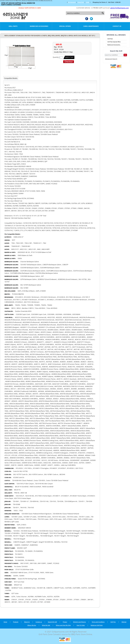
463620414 (32, 342)
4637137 (43, 349)
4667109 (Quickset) (32, 450)
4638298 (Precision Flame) (13, 369)
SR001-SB (24, 493)
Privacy (65, 622)
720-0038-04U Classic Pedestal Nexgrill (52, 531)
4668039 (56, 450)
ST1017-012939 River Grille (24, 570)
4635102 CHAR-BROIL (47, 337)
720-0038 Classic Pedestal (29, 531)
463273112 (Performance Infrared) (16, 330)
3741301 (28, 600)
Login (88, 2)
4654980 (74, 389)
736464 (50, 305)
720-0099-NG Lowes (44, 517)
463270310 (60, 327)
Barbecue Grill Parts (97, 625)
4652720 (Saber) (44, 389)
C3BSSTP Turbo (59, 588)
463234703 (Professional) (67, 322)
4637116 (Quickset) (79, 347)
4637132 (30, 349)
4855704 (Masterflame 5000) (67, 455)
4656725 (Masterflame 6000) (39, 404)
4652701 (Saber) (31, 389)
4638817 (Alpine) (42, 372)
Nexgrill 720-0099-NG (46, 542)
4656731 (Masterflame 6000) (34, 406)
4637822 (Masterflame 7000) (84, 354)
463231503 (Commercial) (46, 320)
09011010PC (25, 563)
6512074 (33, 602)
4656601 (42, 399)
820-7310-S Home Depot (22, 498)
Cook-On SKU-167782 (21, 471)
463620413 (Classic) (20, 342)
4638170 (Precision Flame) (13, 367)
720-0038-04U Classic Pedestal (22, 480)
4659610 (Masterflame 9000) (20, 438)
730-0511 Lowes (19, 519)
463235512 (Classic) (84, 322)
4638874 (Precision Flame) (32, 376)
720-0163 (53, 501)
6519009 (47, 602)
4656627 (7, 401)
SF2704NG (41, 579)
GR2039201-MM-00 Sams (19, 573)
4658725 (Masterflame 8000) (80, 431)
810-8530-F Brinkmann (80, 300)
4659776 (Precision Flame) (54, 445)
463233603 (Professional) (31, 322)
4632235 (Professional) (70, 317)
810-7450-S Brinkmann (74, 297)
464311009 (47, 384)
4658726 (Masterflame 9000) (14, 433)
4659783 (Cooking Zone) (18, 448)
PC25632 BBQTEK (18, 294)
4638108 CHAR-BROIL (26, 364)
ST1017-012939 (34, 573)
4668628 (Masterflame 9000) (70, 450)
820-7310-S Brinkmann (32, 302)
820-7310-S (79, 468)
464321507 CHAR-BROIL (78, 384)
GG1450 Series (53, 460)
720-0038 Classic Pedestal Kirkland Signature (36, 514)
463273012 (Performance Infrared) (77, 327)
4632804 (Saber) (89, 330)
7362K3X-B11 (16, 246)
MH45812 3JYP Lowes (12, 522)
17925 (21, 511)
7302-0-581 (20, 243)
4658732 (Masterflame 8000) (28, 436)
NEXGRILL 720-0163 (61, 542)
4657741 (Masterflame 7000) (28, 423)
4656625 (90, 399)
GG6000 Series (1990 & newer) (32, 463)
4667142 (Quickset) (46, 450)
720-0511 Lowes (84, 517)
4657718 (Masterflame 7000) (49, 416)
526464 (22, 576)
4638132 (90, 364)
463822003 (80, 367)
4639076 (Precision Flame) (47, 379)
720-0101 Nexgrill (27, 533)
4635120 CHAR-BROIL (79, 337)
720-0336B (8, 536)
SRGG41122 (18, 585)
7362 (44, 243)
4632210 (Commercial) (22, 317)
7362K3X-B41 (26, 246)
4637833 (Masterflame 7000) (14, 359)
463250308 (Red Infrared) (47, 325)
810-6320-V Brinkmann (48, 297)
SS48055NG (34, 545)
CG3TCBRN (76, 588)
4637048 (48, 347)
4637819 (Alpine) (56, 354)
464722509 (58, 386)
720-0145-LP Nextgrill (56, 533)
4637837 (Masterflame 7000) (55, 359)
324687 (50, 563)
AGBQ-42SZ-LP (18, 237)
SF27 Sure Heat (19, 582)
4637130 (7, 349)
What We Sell (46, 625)
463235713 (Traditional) (12, 325)
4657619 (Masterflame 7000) (19, 411)
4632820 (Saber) (10, 332)
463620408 (9, 342)
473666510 (90, 453)
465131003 (21, 389)
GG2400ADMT (75, 460)
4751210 (7, 455)
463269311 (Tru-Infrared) (47, 327)
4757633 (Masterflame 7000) (28, 455)
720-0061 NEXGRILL (88, 531)
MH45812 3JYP (22, 548)
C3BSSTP (65, 265)
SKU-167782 (83, 279)
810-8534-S (19, 302)
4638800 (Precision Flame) (49, 369)
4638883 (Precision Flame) (76, 376)
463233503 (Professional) (13, 322)
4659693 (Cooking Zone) (50, 441)
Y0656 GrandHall (48, 487)
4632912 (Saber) (46, 332)
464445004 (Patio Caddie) (23, 386)
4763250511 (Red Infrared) (48, 455)
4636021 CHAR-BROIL (37, 340)
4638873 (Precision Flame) (13, 376)
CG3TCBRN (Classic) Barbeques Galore (59, 271)
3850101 (7, 602)
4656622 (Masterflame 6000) (70, 399)
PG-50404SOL (30, 560)
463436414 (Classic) (44, 335)
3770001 (77, 600)
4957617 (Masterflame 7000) (80, 458)
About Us (27, 622)
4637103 (54, 347)
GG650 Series (57, 463)
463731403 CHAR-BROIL (21, 352)
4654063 (53, 389)
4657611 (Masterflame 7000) (28, 408)
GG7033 (82, 463)
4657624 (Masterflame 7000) (60, 411)
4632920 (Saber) (58, 332)
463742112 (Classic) (37, 352)
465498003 (82, 389)
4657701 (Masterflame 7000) (55, 413)
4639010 (20, 379)
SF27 (14, 240)
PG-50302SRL (20, 551)
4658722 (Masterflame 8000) (19, 431)
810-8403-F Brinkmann (63, 300)
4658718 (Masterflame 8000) (49, 428)
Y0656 (20, 258)
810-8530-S (71, 468)
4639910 (68, 381)
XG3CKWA (59, 314)
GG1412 (44, 460)
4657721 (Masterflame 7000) (19, 418)
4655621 (75, 391)
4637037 (7, 347)
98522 (19, 308)
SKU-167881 (24, 288)
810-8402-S (51, 300)
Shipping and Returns (79, 622)
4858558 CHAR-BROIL (17, 458)
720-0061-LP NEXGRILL (12, 533)
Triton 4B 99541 (40, 308)
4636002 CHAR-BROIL (21, 340)
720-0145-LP (20, 496)
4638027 (83, 362)
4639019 (34, 379)
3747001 (42, 600)
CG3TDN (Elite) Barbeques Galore (47, 273)
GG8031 (88, 463)
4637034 (58, 344)
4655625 (28, 394)
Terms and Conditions (98, 622)
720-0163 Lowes (72, 517)
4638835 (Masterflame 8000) (81, 374)
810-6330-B (61, 297)
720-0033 (16, 531)
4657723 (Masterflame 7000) (60, 418)
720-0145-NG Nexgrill (72, 533)
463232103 (86, 320)
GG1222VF (28, 460)
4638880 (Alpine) (60, 376)
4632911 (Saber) (34, 332)
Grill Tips (113, 622)
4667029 (90, 448)
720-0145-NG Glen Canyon (44, 484)
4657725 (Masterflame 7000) (80, 418)
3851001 (14, 602)
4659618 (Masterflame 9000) (81, 438)
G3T (42, 276)
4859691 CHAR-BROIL (48, 458)
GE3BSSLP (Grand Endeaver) (47, 279)
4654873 (67, 389)
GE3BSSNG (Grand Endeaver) (68, 279)
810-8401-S (42, 300)
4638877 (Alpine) (48, 376)
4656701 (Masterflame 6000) (28, 401)
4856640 (81, 455)
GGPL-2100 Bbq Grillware (26, 291)
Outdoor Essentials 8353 (23, 311)
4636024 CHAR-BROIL (53, 340)
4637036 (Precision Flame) (83, 344)
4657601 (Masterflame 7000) (75, 406)
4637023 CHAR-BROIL (47, 344)
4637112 (68, 347)
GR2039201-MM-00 (24, 528)
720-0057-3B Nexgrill (73, 531)
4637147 (70, 349)
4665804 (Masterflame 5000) (70, 448)
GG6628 (65, 463)
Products (16, 622)
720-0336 (60, 501)
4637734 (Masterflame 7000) (54, 352)
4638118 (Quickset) (54, 364)
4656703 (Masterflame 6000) (48, 401)
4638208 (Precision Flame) (58, 367)
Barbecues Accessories (39, 26)
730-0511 (16, 508)
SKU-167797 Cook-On (21, 474)
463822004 (89, 367)
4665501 (56, 448)
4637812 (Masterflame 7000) (19, 354)
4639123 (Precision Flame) (86, 379)
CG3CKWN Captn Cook (39, 314)
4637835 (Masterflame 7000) (34, 359)
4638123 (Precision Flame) (71, 364)
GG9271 (50, 465)
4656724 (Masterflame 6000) (19, 404)
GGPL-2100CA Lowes (70, 519)
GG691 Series (73, 463)
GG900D (37, 465)
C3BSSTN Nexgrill (19, 542)
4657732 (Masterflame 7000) (55, 421)
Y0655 (42, 573)
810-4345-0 (19, 297)
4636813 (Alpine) (10, 344)
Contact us (39, 622)
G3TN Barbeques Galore (28, 279)
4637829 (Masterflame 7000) (47, 357)
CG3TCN (84, 588)
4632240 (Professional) (12, 320)
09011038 (33, 563)
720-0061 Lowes (17, 517)
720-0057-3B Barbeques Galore (31, 265)
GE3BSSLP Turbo (17, 588)
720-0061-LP (24, 501)
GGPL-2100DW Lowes (85, 519)
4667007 (83, 448)
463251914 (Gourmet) (82, 325)
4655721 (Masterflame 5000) (39, 396)
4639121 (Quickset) (70, 379)
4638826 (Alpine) (55, 372)
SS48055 (17, 545)
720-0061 (16, 501)
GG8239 (20, 465)
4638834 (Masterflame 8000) (61, 374)
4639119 (59, 379)
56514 (20, 602)
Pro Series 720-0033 (21, 567)
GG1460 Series (64, 460)
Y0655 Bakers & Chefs (25, 255)
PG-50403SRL (20, 560)
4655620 (68, 391)
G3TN (13, 597)
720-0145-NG (30, 496)
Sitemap (124, 622)
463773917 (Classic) (72, 352)
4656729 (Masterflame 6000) (80, 404)
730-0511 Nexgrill (60, 536)
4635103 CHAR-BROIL (63, 337)
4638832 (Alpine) (45, 374)
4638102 (90, 362)
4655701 (35, 394)
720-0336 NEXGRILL (87, 533)
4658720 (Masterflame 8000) (69, 428)
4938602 (67, 458)
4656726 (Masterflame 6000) (60, 404)
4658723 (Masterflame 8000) (39, 431)
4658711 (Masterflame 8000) (71, 426)
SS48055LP (25, 545)
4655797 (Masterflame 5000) (80, 396)
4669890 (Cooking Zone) (44, 453)
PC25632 (56, 563)
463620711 (41, 342)
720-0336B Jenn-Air (71, 501)
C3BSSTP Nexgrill (32, 542)
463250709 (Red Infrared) (65, 325)
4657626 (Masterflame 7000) (80, 411)
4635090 (36, 337)
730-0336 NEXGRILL (32, 536)
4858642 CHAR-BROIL (33, 458)
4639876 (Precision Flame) (55, 381)
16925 (15, 511)
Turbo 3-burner (21, 597)
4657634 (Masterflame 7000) (34, 413)
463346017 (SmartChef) (12, 335)
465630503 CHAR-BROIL (30, 399)
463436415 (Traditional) (60, 335)
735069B (30, 305)
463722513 (8, 352)
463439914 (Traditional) (77, 335)
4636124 (78, 340)
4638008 (77, 362)
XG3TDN (57, 597)
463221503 (51, 317)
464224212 (84, 381)
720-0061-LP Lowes (30, 517)
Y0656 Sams (49, 573)
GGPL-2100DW (41, 291)
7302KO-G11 (37, 243)
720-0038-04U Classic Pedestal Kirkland (66, 514)
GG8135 (14, 465)
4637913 (42, 362)
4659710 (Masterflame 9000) (69, 441)
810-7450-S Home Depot (43, 496)
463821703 (71, 367)
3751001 (56, 600)
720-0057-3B (41, 588)
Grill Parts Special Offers (114, 42)
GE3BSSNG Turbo (30, 588)
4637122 (89, 347)
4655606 (41, 391)
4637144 (50, 349)
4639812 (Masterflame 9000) (35, 381)
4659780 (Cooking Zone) (72, 445)
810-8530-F (62, 468)
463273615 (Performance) (38, 330)
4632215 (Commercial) (39, 317)
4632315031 (60, 320)
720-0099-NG (34, 501)
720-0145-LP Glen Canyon (25, 484)
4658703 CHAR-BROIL (53, 426)
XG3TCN (50, 597)
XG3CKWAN (67, 314)
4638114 (44, 364)
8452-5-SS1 (32, 249)
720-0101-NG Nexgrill (41, 533)
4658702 (42, 426)
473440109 (73, 453)
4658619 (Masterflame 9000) (28, 426)
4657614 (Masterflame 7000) (69, 408)
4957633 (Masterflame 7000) (14, 460)
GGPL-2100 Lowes (56, 519)
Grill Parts (13, 26)
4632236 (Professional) (87, 317)
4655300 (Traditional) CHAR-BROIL (26, 391)
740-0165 (23, 508)
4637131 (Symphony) (19, 349)
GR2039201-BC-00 (24, 252)
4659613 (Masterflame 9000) (40, 438)
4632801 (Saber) (65, 330)
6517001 (40, 602)
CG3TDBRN (92, 588)
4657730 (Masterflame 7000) (34, 421)
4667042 (14, 450)
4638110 (37, 364)
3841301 (90, 600)
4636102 (71, 340)
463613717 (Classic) (88, 340)
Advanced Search (111, 59)
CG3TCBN (68, 588)
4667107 (21, 450)
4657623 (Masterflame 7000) (39, 411)
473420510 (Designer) (61, 453)
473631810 (82, 453)
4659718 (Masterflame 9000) (14, 445)
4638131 (83, 364)
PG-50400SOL (38, 551)
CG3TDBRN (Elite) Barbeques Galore (22, 273)
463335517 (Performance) (85, 332)
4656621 (56, 399)
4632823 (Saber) (22, 332)
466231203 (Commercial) (44, 448)
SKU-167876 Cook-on (36, 474)
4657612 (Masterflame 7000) (49, 408)
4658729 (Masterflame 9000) (75, 433)
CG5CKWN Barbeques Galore (30, 276)
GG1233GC (37, 460)
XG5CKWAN (76, 314)
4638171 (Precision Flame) (32, 367)
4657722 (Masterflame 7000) (39, 418)
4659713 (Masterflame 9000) (39, 443)
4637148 (77, 349)
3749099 (49, 600)
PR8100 (17, 493)
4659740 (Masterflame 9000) (34, 445)
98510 (13, 308)
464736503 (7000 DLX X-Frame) (73, 386)
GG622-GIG (47, 463)
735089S (37, 305)
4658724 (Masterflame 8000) (60, 431)
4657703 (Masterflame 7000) (75, 413)
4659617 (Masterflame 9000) (60, 438)
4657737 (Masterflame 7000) (75, 421)
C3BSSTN (50, 588)
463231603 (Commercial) (73, 320)
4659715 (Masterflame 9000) (60, 443)
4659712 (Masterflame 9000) (19, 443)
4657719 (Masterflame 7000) (69, 416)
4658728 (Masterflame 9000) (55, 433)
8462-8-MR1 (46, 249)
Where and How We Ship (63, 625)
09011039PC (42, 563)
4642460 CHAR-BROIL (27, 384)
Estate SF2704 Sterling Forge (27, 579)
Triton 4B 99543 (52, 308)
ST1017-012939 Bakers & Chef (41, 252)
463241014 (34, 325)
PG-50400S (29, 551)
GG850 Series (29, 465)
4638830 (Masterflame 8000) (28, 374)
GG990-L (57, 465)
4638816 (33, 372)
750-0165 (31, 508)
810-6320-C (20, 468)
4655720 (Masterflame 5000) (19, 396)
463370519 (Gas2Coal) (29, 335)
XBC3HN (62, 474)
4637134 (37, 349)
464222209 (75, 381)
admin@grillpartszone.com (119, 8)
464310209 (39, 384)
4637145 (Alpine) (60, 349)
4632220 (59, 317)
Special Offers (65, 26)
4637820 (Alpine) (68, 354)
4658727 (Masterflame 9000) (34, 433)
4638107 (14, 364)
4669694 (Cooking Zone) (27, 453)
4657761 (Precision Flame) (67, 423)
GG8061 (7, 465)
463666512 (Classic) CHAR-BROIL (65, 342)
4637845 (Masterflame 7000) (75, 359)
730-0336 (89, 501)
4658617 (79, 423)
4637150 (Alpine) (86, 349)
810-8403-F (54, 468)
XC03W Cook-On (19, 477)
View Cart (81, 2)
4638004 (63, 362)
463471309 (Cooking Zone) (23, 337)
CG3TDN (8, 590)
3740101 (14, 600)
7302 (13, 243)
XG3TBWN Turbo (40, 597)
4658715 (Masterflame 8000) (28, 428)
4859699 (60, 458)
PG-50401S (19, 554)
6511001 (27, 602)
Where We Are (32, 625)
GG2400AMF (85, 460)
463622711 (49, 342)
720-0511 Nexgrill (19, 536)
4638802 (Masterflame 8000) (69, 369)
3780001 (83, 600)
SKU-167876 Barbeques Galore (31, 285)
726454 (17, 305)
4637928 (49, 362)
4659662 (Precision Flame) (32, 441)
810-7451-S (17, 300)
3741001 (21, 600)
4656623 (83, 399)
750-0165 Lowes (43, 519)
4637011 (20, 344)
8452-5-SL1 (24, 249)
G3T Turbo (15, 593)
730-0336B (16, 504)
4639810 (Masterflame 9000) (15, 381)
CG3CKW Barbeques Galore (30, 268)
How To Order (81, 625)
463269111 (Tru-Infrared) (29, 327)
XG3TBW (31, 597)
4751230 (14, 455)
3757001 (70, 600)
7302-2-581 (28, 243)
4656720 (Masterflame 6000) (69, 401)
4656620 (49, 399)
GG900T (44, 465)
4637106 (61, 347)
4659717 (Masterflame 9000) (80, 443)
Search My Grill (52, 622)
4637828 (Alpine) (30, 357)
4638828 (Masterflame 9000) (71, 372)
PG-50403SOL (20, 557)
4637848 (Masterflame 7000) (28, 362)
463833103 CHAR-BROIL (31, 369)
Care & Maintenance (91, 26)
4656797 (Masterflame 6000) (55, 406)
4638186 (45, 367)
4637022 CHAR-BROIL (31, 344)
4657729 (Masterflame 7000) (14, 421)
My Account (72, 2)
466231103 (31, 448)
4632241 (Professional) (29, 320)
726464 (23, 305)
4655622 (82, 391)
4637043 (14, 347)
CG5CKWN (51, 314)
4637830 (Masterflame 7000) (67, 357)
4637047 (41, 347)
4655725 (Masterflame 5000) (60, 396)
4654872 (60, 389)
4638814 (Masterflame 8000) (19, 372)
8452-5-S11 (15, 249)
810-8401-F (56, 496)
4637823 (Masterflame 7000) (14, 357)
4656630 (14, 401)
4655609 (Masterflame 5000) (55, 391)
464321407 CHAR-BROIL (60, 384)
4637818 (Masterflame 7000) (39, 354)
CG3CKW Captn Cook (23, 314)
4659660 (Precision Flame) (13, 441)
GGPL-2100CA (21, 525)
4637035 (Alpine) (68, 344)
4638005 (70, 362)
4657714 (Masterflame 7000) (28, 416)
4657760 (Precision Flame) (48, 423)
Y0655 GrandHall (35, 487)
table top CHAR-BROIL (68, 465)
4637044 (21, 347)
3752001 (63, 600)
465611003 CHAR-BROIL (13, 399)
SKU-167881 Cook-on (51, 474)
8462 (39, 249)
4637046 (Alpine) (31, 347)
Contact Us (117, 26)
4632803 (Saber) (77, 330)
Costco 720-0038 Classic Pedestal (57, 480)
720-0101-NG (44, 501)
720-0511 (82, 501)
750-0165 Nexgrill (19, 539)
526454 (16, 576)
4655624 (22, 394)
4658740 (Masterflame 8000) (49, 436)
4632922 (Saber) (70, 332)
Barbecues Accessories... (114, 45)
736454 (43, 305)
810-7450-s (28, 468)
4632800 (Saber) (53, 330)
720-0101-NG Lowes (59, 517)
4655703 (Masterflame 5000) (49, 394)
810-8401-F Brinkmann (29, 300)
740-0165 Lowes (31, 519)
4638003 (56, 362)
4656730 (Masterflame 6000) (14, 406)
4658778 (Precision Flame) (68, 436)
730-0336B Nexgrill (46, 536)
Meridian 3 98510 (28, 308)
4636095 (64, 340)
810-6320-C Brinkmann (32, 297)
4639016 (27, 379)
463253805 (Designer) (12, 327)
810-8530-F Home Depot (78, 496)
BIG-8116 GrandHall (22, 487)
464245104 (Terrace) (11, 384)
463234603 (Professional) (49, 322)
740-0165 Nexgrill (73, 536)
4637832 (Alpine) (84, 357)
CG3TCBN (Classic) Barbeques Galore (33, 271)
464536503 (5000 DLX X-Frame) (43, 386)
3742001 (35, 600)
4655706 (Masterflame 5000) (69, 394)
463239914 (25, 325)
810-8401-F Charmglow (41, 468)
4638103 (7, 364)
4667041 (7, 450)
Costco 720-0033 (39, 480)
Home (5, 622)
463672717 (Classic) (84, 342)
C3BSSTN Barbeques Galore (52, 265)
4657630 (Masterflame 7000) (14, 413)
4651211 (14, 389)
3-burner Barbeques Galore (29, 262)
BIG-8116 (17, 490)
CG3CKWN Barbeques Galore (50, 268)
